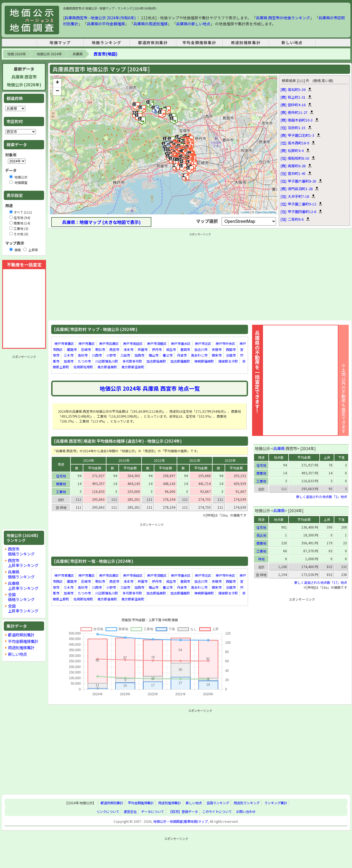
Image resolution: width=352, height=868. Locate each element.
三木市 (69, 355)
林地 (261, 559)
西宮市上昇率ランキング (23, 563)
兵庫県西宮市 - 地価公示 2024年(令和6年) (100, 18)
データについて (152, 812)
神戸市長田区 (133, 343)
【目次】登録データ (183, 812)
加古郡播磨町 (180, 361)
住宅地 (61, 476)
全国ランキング (218, 803)
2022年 (159, 460)
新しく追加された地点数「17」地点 (321, 582)
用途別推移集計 (246, 43)
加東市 (69, 361)
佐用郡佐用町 (83, 367)
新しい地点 (292, 43)
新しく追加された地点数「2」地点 (322, 497)
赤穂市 (217, 349)
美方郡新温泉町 (133, 367)
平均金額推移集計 (199, 43)
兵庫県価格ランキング (21, 574)
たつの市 (84, 361)
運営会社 (130, 812)
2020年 (230, 460)
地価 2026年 (16, 54)
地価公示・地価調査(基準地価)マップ (180, 821)
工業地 (61, 492)
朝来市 (217, 355)
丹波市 (182, 355)
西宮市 (114, 349)
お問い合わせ (246, 812)
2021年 (195, 460)
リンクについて (108, 812)
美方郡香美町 (107, 367)
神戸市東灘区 (64, 343)
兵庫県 (78, 54)
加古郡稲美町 (156, 361)
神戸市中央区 (225, 343)
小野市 (111, 355)
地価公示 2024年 (49, 54)
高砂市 (83, 355)
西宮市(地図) (105, 54)
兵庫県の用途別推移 (151, 24)
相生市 (171, 349)
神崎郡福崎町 (204, 361)
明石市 (100, 349)
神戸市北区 (203, 343)
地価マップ (60, 43)
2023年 (124, 460)
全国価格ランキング (21, 597)
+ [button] (57, 83)
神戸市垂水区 (181, 343)
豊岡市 (185, 349)
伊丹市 (157, 349)
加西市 (139, 355)
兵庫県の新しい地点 (193, 24)
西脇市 (231, 349)
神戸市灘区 (87, 343)
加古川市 (201, 349)
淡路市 (231, 355)
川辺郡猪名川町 (107, 361)
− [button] (57, 91)
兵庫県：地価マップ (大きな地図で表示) (101, 222)
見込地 (261, 535)
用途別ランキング (247, 803)
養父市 (168, 355)
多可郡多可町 (132, 361)
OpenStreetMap (266, 212)
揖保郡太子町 (228, 361)
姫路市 (72, 349)
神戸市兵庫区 (109, 343)
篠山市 (154, 355)
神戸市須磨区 (157, 343)
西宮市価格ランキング (21, 551)
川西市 (97, 355)
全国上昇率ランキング (23, 608)
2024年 (88, 460)
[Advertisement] (24, 442)
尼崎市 (86, 349)
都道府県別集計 (153, 43)
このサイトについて (217, 812)
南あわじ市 (199, 355)
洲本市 (128, 349)
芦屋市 (143, 349)
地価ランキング (107, 43)
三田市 (125, 355)
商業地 (61, 484)
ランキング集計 (276, 803)
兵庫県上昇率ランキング (23, 586)
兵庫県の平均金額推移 (106, 24)
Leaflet (245, 212)
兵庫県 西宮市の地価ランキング (283, 18)
